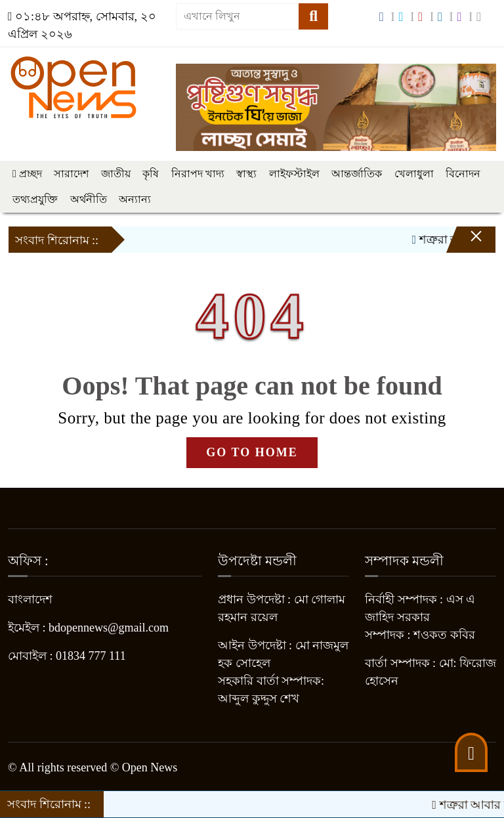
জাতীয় (116, 174)
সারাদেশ (71, 174)
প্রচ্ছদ (27, 174)
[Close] (465, 243)
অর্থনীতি (89, 199)
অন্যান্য (135, 199)
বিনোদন (463, 174)
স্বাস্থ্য (246, 174)
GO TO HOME (252, 452)
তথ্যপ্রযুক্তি (35, 199)
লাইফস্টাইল (294, 174)
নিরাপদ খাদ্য (198, 174)
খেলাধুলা (414, 174)
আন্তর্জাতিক (357, 174)
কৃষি (151, 174)
